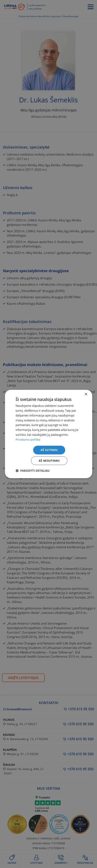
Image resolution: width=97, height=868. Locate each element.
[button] (33, 471)
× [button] (86, 394)
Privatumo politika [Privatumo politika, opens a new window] (28, 439)
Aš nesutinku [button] (49, 461)
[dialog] (48, 434)
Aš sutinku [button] (49, 450)
